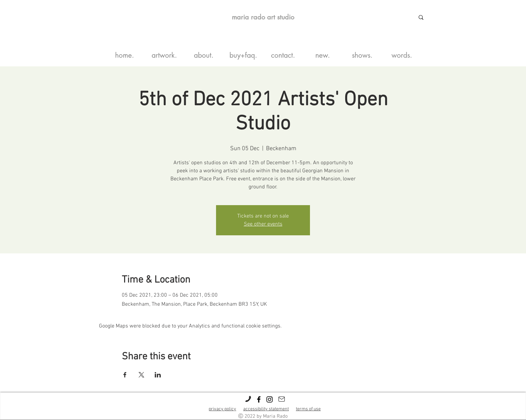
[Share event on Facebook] (125, 375)
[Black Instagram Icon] (270, 399)
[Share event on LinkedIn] (158, 375)
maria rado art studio (263, 17)
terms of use (308, 409)
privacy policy (222, 409)
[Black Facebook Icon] (259, 399)
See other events (263, 224)
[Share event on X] (141, 375)
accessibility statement (266, 409)
